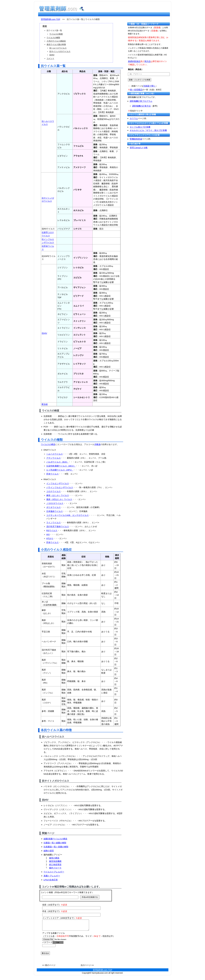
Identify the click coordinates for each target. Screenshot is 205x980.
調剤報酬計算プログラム (141, 101)
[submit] (140, 80)
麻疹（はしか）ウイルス (58, 495)
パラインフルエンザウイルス (60, 487)
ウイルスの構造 (48, 444)
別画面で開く (149, 86)
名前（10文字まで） (55, 905)
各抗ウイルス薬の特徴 (56, 44)
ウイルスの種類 (53, 38)
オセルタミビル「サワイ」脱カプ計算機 (148, 130)
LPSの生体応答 (51, 880)
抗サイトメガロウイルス (60, 51)
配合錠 (45, 404)
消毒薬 (97, 444)
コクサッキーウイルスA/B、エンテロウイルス (68, 515)
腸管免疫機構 (55, 861)
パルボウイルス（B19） (57, 462)
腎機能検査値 (136, 139)
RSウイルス (52, 530)
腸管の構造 (54, 858)
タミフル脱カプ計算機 (140, 127)
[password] (49, 948)
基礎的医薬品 (134, 61)
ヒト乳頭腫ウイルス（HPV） (60, 470)
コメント (50, 58)
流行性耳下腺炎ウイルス (58, 526)
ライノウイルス (54, 522)
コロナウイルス (54, 491)
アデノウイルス (54, 458)
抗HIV (52, 55)
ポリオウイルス (54, 507)
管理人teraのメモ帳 (139, 148)
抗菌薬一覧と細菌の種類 (55, 843)
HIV (48, 534)
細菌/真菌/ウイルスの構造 (55, 839)
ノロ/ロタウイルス (55, 503)
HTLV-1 (50, 538)
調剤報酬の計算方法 (141, 106)
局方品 (147, 61)
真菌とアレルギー (52, 876)
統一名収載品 (136, 90)
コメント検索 (47, 892)
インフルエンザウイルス (58, 483)
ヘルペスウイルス (55, 454)
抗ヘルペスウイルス (58, 48)
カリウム (134, 118)
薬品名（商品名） (136, 69)
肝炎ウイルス (53, 474)
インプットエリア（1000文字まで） (62, 918)
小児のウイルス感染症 (56, 41)
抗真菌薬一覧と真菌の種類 (56, 847)
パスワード (53, 944)
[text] (149, 74)
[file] (60, 941)
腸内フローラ (55, 868)
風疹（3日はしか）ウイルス (59, 499)
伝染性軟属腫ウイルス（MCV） (61, 466)
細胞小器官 (49, 851)
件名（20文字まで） (55, 911)
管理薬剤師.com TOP (51, 19)
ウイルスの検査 (56, 34)
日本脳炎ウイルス (55, 511)
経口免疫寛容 (55, 865)
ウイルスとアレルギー (54, 872)
